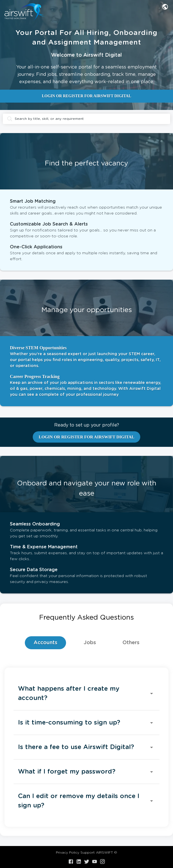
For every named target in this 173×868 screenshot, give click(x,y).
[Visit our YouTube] (95, 862)
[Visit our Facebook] (71, 862)
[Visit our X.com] (87, 862)
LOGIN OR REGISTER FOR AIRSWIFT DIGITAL (86, 96)
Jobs (90, 643)
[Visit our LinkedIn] (79, 862)
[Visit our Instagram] (102, 862)
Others (131, 643)
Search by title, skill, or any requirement (86, 119)
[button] (86, 693)
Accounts (45, 643)
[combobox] (165, 7)
